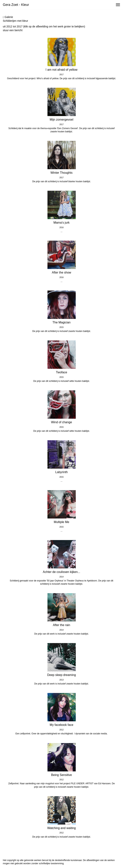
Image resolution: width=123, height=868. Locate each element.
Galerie (8, 17)
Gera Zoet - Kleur (16, 5)
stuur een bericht (13, 30)
